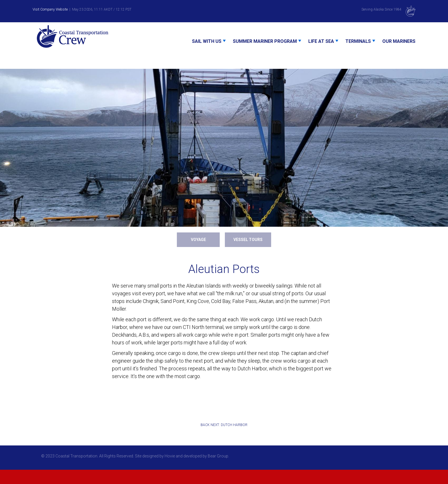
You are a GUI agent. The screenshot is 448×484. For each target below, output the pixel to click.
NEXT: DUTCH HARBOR (229, 425)
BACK (205, 425)
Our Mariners (399, 41)
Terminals (358, 41)
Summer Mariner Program (265, 41)
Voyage (198, 240)
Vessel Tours (248, 240)
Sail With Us (207, 41)
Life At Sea (321, 41)
